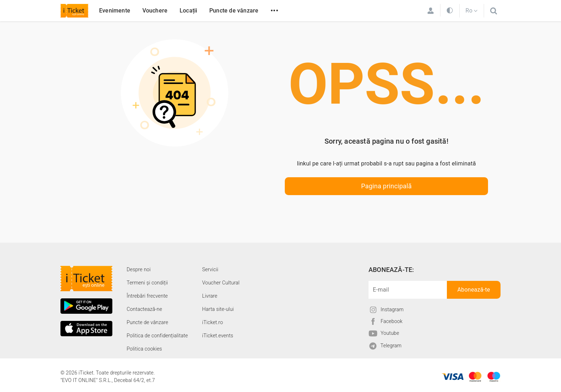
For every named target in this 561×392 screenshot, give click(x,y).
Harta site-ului (218, 309)
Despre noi (139, 269)
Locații (188, 11)
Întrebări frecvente (147, 296)
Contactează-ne (144, 309)
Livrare (210, 296)
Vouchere (155, 11)
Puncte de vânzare (234, 11)
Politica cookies (144, 349)
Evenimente (115, 11)
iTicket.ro (213, 322)
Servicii (210, 269)
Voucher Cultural (221, 283)
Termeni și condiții (147, 283)
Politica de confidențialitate (157, 336)
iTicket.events (218, 336)
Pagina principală (386, 186)
